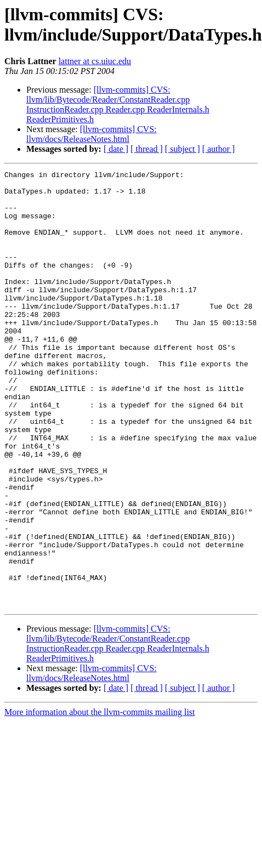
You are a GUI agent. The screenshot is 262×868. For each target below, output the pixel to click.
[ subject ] (183, 149)
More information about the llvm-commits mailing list (100, 799)
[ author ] (219, 149)
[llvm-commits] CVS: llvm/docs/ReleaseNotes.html (92, 134)
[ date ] (116, 149)
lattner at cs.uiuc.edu (95, 61)
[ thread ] (147, 149)
